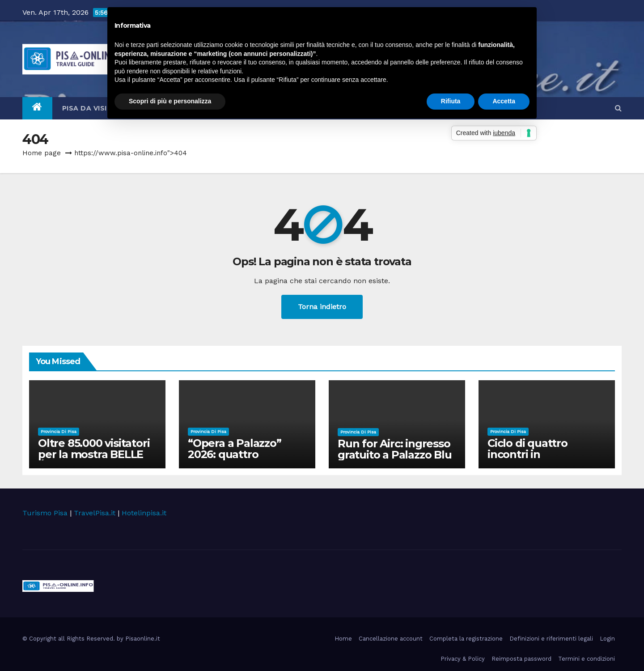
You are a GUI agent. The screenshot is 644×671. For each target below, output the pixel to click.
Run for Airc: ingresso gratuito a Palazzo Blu (395, 449)
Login (607, 639)
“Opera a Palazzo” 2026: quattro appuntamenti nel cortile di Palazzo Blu (242, 460)
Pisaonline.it (143, 639)
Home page (42, 153)
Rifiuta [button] (451, 101)
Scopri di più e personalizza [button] (170, 101)
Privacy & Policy (463, 659)
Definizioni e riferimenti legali (551, 639)
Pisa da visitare (98, 108)
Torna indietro (322, 307)
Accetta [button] (504, 101)
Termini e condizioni (587, 659)
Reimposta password (521, 659)
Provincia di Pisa (59, 431)
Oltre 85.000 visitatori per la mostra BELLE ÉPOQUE (95, 454)
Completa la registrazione (466, 639)
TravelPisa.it (95, 513)
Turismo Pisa (45, 513)
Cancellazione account (391, 639)
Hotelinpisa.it (144, 513)
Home (343, 639)
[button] (618, 108)
